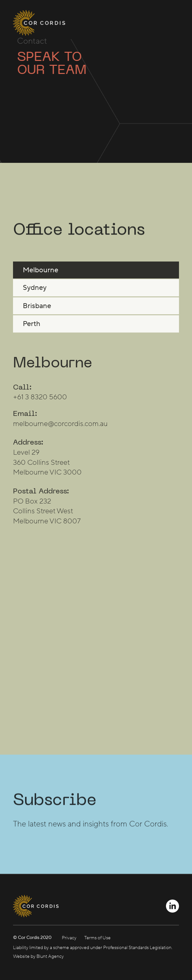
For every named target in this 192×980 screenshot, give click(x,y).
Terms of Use (97, 938)
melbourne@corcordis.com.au (60, 428)
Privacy (69, 938)
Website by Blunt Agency (38, 957)
